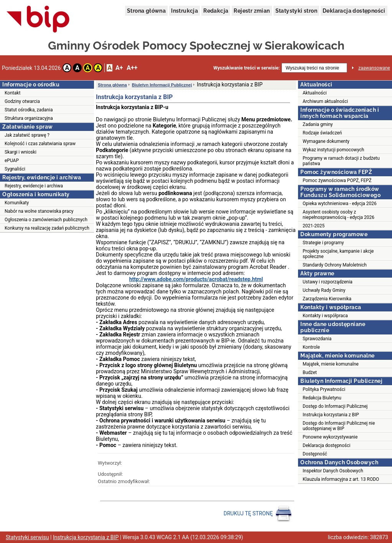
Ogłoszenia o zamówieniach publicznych (46, 220)
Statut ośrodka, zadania (29, 110)
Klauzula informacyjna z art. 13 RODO (341, 479)
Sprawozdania (317, 339)
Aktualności (315, 93)
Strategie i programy (323, 243)
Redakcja (216, 11)
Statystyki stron (296, 11)
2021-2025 (314, 226)
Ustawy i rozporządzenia (328, 282)
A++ (132, 68)
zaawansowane (374, 68)
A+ (119, 68)
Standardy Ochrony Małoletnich (335, 265)
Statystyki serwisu (27, 537)
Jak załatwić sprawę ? (27, 135)
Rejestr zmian (252, 11)
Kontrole (311, 347)
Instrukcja (184, 11)
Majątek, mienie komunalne (331, 364)
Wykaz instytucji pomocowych (333, 150)
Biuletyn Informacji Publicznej (162, 85)
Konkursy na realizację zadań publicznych (47, 228)
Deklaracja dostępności (354, 11)
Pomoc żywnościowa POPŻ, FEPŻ (337, 180)
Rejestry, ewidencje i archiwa (34, 186)
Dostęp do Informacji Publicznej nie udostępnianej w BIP (339, 426)
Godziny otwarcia (22, 101)
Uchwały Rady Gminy (324, 290)
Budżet (310, 372)
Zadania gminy (318, 124)
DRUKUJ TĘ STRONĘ (258, 514)
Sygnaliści (15, 169)
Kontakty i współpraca (325, 316)
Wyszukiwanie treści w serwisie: (246, 68)
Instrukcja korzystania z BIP (331, 415)
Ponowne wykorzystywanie (330, 437)
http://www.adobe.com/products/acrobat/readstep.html (196, 279)
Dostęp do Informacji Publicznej (335, 406)
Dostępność (315, 454)
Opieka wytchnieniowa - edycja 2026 (340, 204)
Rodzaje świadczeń (322, 133)
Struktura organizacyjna (29, 118)
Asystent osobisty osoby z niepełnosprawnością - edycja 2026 (338, 215)
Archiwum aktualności (325, 101)
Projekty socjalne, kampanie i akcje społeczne (338, 254)
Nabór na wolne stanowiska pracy (39, 211)
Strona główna (146, 11)
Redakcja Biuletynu (322, 398)
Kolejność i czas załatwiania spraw (40, 144)
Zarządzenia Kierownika (327, 299)
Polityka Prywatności (324, 389)
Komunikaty (17, 203)
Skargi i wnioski (21, 152)
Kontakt (12, 93)
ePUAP (12, 161)
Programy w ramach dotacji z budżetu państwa (341, 161)
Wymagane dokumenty (326, 141)
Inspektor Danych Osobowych (333, 471)
